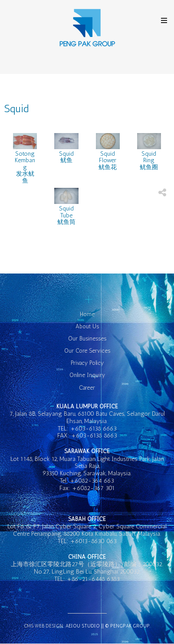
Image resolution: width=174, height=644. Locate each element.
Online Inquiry (87, 375)
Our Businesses (87, 339)
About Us (87, 326)
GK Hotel (87, 28)
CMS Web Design (43, 626)
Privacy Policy (87, 363)
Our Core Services (87, 351)
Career (87, 388)
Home (87, 314)
